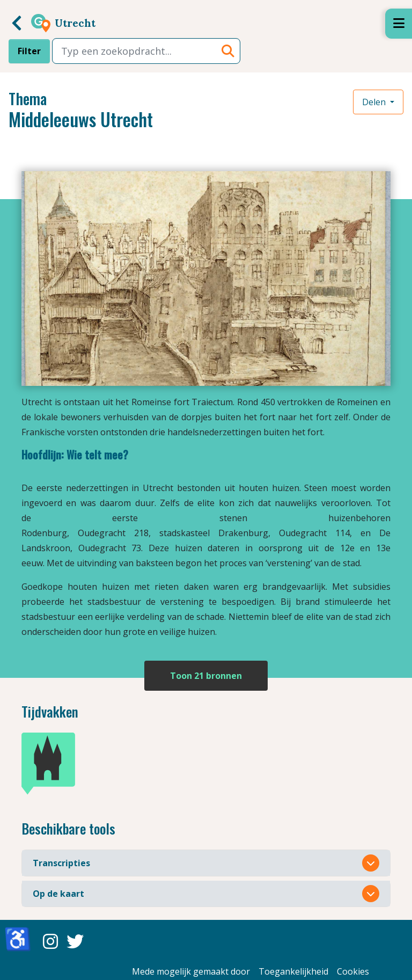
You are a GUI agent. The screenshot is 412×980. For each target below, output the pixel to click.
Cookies (353, 971)
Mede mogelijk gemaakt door (191, 971)
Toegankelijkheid (293, 971)
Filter (29, 51)
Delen (375, 102)
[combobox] (146, 51)
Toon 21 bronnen (206, 676)
